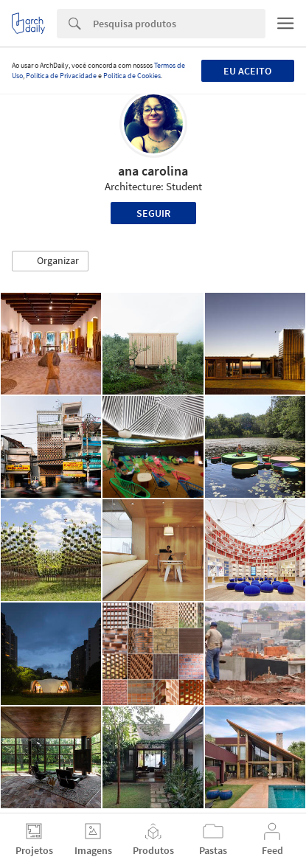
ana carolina (153, 171)
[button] (50, 261)
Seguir (153, 213)
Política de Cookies (132, 76)
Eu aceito (247, 71)
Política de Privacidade (61, 76)
